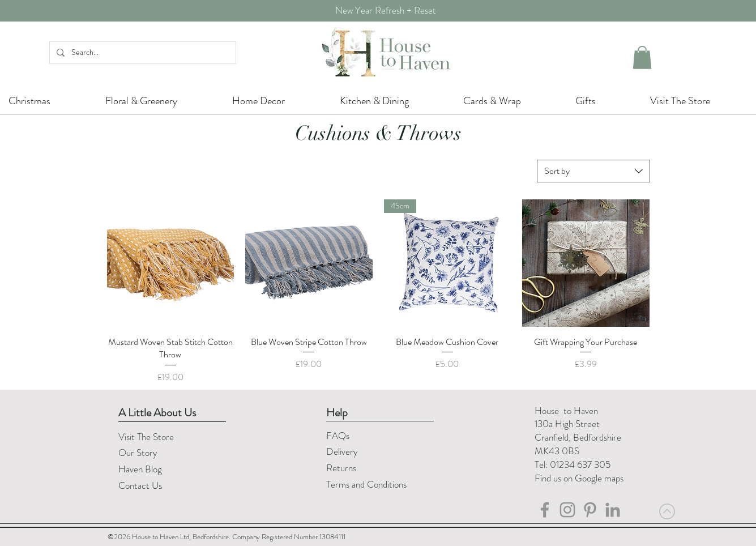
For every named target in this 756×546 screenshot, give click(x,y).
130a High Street (567, 424)
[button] (642, 57)
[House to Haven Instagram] (567, 510)
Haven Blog (140, 469)
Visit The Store (146, 437)
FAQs (338, 436)
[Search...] (142, 53)
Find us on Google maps (579, 478)
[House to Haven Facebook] (545, 510)
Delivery (342, 451)
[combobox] (593, 171)
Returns (342, 468)
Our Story (138, 453)
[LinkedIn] (613, 510)
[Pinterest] (590, 510)
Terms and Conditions (368, 484)
